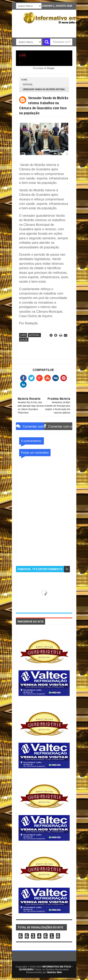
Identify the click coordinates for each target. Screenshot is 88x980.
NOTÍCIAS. (28, 85)
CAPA (23, 335)
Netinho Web (54, 972)
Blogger (51, 68)
